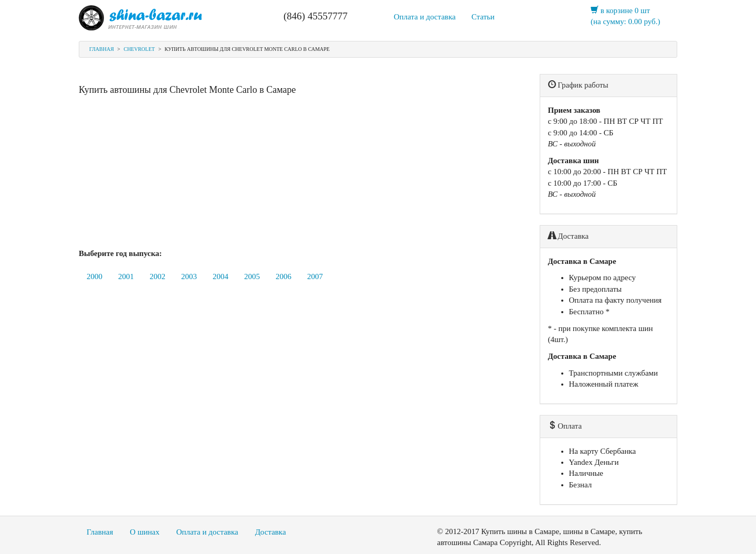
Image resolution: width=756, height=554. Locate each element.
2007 (315, 276)
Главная (102, 49)
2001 (126, 276)
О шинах (144, 532)
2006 (283, 276)
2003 (189, 276)
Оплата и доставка (425, 17)
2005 (252, 276)
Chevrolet (139, 49)
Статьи (483, 17)
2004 (220, 276)
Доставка (271, 532)
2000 (94, 276)
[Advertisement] (301, 175)
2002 (157, 276)
